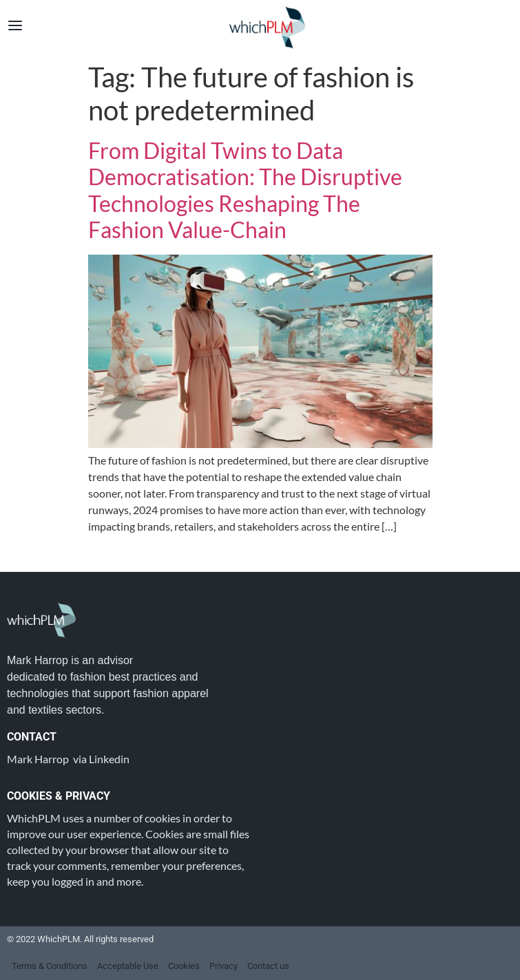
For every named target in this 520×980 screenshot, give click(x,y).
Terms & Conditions (50, 966)
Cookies (184, 966)
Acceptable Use (128, 966)
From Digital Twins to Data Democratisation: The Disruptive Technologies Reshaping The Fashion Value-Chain (245, 190)
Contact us (268, 966)
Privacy (223, 966)
